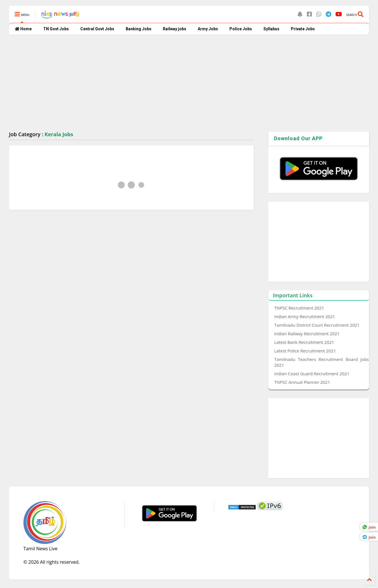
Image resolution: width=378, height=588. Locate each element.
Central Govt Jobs (97, 29)
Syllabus (271, 29)
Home (23, 29)
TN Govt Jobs (56, 29)
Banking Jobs (139, 29)
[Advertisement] (181, 83)
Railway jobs (175, 29)
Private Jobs (303, 29)
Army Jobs (208, 29)
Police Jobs (241, 29)
